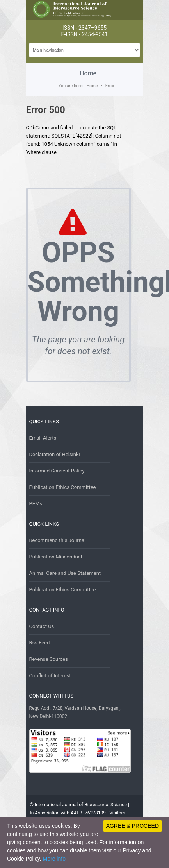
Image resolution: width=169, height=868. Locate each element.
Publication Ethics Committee (63, 487)
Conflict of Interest (50, 676)
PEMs (36, 504)
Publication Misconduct (56, 557)
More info (54, 859)
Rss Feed (40, 643)
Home (92, 86)
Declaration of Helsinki (55, 454)
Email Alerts (43, 438)
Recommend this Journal (58, 540)
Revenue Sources (49, 659)
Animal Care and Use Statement (65, 573)
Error (110, 86)
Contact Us (42, 626)
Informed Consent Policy (57, 471)
